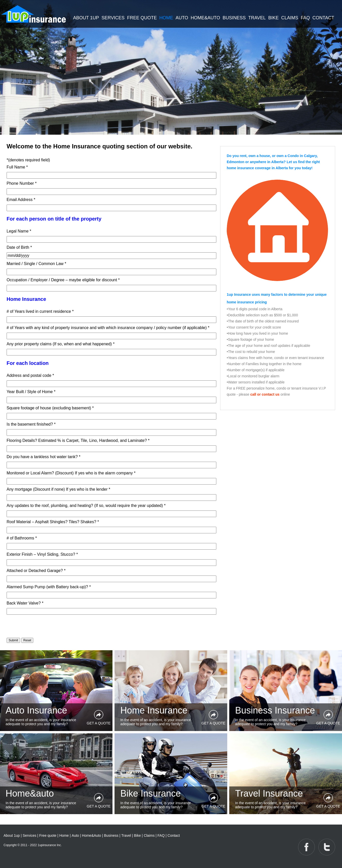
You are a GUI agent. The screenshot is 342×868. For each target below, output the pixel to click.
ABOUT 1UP (86, 18)
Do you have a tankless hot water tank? (44, 457)
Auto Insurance (36, 710)
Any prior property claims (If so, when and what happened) (61, 344)
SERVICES (113, 18)
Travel (126, 835)
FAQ (305, 18)
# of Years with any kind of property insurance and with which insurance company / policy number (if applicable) (108, 328)
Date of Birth (19, 247)
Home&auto (30, 793)
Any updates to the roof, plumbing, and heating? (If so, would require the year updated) (86, 506)
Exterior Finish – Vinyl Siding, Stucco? (42, 554)
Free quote (48, 835)
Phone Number (22, 183)
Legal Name (19, 231)
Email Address (21, 200)
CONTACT (323, 18)
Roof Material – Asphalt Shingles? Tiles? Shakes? (53, 522)
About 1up (12, 835)
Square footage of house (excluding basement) (50, 408)
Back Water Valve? (25, 603)
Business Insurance (275, 710)
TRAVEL (257, 18)
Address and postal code (30, 375)
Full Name (17, 167)
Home (64, 835)
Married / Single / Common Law (36, 264)
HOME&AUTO (205, 18)
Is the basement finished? (31, 424)
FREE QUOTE (142, 18)
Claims (149, 835)
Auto (75, 835)
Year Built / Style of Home (31, 392)
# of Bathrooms (22, 538)
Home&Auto (92, 835)
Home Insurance (154, 710)
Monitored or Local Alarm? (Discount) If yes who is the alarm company (71, 473)
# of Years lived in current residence (40, 311)
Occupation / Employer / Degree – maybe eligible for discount (63, 280)
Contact (174, 835)
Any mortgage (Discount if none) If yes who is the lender (58, 489)
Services (29, 835)
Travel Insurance (269, 793)
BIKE (274, 18)
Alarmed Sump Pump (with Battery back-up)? (49, 587)
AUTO (182, 18)
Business (111, 835)
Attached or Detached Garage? (36, 571)
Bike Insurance (151, 793)
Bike (137, 835)
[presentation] (45, 626)
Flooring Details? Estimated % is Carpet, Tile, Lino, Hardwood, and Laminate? (78, 440)
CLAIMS (290, 18)
